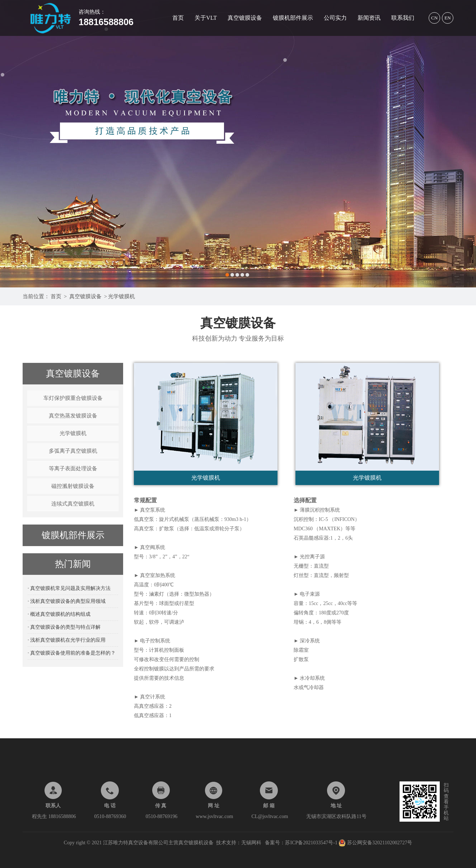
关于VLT (206, 18)
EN (447, 18)
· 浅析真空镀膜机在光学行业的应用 (67, 640)
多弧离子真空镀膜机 (73, 451)
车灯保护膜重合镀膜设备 (73, 398)
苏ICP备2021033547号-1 (312, 843)
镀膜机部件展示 (293, 18)
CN (434, 18)
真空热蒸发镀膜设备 (73, 416)
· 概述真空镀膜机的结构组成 (59, 614)
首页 (178, 18)
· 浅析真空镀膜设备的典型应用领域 (67, 601)
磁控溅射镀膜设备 (73, 486)
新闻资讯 (369, 18)
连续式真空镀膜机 (73, 504)
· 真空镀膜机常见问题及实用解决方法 (69, 588)
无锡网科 (251, 843)
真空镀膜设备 (245, 18)
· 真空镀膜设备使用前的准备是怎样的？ (72, 653)
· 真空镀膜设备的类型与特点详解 (64, 627)
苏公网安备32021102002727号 (375, 843)
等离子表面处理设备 (73, 468)
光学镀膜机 (122, 296)
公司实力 (335, 18)
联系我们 (403, 18)
